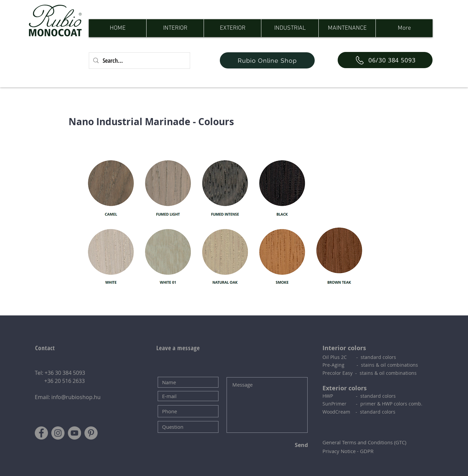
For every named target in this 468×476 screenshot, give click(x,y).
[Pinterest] (91, 433)
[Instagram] (58, 433)
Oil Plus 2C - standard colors (359, 357)
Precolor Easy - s (342, 373)
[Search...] (139, 61)
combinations (401, 373)
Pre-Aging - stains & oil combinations (370, 365)
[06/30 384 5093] (385, 60)
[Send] (285, 445)
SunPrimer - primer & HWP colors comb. (372, 404)
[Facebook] (41, 433)
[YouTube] (74, 433)
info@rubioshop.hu (76, 397)
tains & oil (374, 373)
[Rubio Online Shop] (267, 60)
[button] (175, 28)
